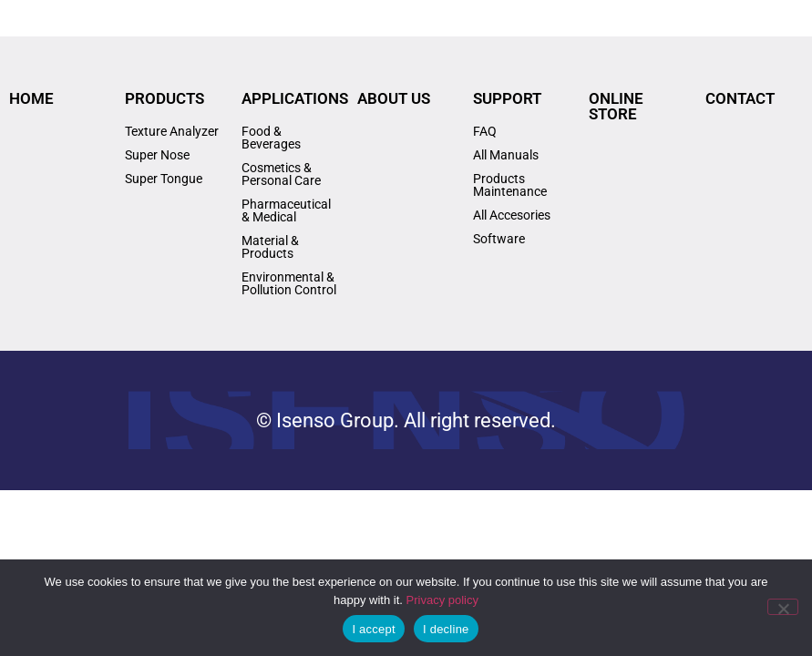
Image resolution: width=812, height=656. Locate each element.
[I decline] (783, 607)
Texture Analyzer (172, 131)
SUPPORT (507, 98)
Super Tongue (164, 179)
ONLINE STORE (616, 106)
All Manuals (506, 155)
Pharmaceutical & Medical (286, 210)
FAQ (485, 131)
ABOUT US (394, 98)
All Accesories (512, 215)
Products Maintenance (510, 185)
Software (499, 239)
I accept (374, 629)
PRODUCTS (164, 98)
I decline (446, 629)
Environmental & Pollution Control (289, 283)
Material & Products (270, 247)
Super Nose (157, 155)
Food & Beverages (271, 138)
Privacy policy (442, 600)
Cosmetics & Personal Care (281, 174)
